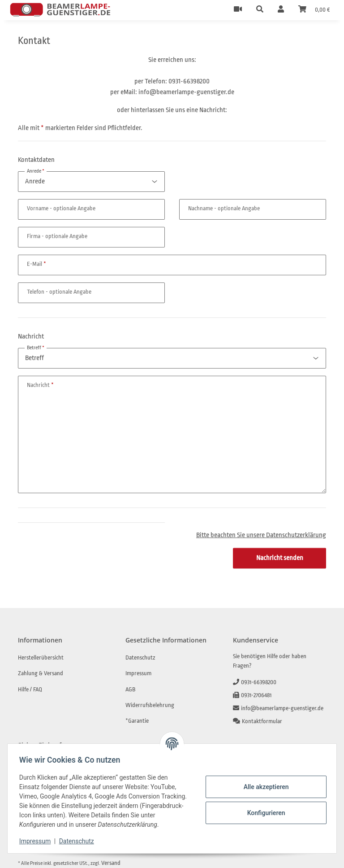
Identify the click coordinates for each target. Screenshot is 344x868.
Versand (111, 863)
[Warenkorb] (314, 10)
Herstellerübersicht (41, 658)
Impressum (38, 841)
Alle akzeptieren (263, 787)
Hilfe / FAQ (30, 689)
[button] (260, 10)
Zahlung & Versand (41, 673)
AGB (130, 689)
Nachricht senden (280, 558)
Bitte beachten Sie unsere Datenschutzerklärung (261, 535)
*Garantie (137, 721)
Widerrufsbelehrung (150, 705)
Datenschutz (79, 841)
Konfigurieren (263, 813)
